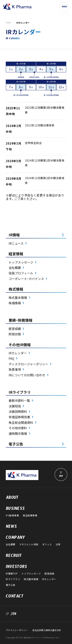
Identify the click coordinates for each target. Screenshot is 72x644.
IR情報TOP (12, 574)
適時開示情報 (18, 434)
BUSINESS (15, 509)
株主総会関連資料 (21, 423)
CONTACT (15, 597)
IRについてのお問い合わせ (27, 375)
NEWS (11, 527)
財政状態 (15, 334)
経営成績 (15, 329)
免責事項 (15, 370)
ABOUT (12, 498)
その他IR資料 (18, 428)
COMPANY (15, 538)
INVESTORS (16, 568)
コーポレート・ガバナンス (26, 279)
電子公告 (16, 444)
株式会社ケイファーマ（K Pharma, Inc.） (17, 7)
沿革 (58, 544)
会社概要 (15, 268)
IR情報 (14, 235)
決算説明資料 (18, 412)
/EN (13, 615)
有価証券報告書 (19, 417)
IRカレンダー (18, 353)
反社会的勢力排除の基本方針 (47, 630)
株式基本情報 (18, 298)
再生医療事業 (30, 515)
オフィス (47, 544)
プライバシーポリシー (17, 630)
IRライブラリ (13, 579)
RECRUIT (14, 557)
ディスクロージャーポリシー (28, 364)
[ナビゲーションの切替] (65, 7)
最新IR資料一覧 (19, 401)
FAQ (11, 359)
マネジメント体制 (29, 544)
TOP (8, 23)
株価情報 (15, 303)
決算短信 (15, 406)
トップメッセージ (21, 263)
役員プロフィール (21, 274)
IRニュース (16, 244)
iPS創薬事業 (12, 515)
